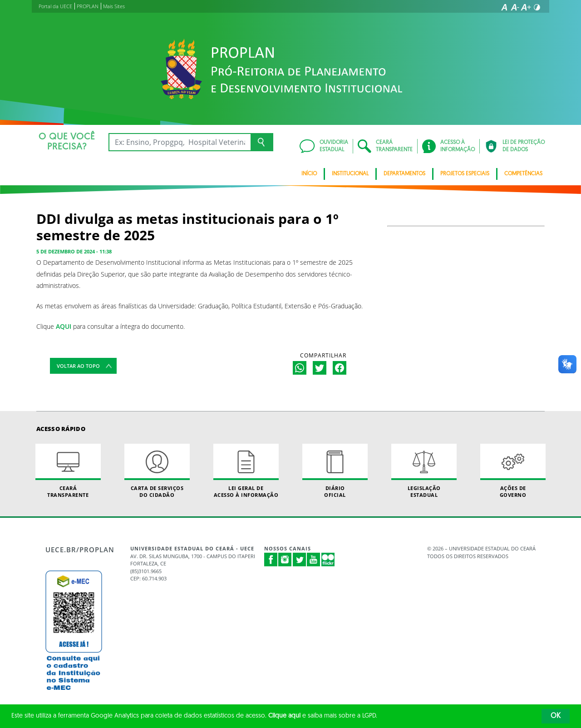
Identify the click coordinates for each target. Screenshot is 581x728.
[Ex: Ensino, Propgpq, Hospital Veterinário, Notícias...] (180, 142)
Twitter (300, 560)
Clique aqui (284, 716)
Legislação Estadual (424, 471)
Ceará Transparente (68, 471)
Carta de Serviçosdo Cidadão (157, 471)
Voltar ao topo (78, 366)
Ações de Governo (513, 471)
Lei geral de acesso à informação (246, 471)
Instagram (285, 560)
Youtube (314, 560)
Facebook (271, 560)
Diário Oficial (335, 471)
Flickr (328, 560)
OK (556, 716)
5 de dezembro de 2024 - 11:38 (74, 251)
